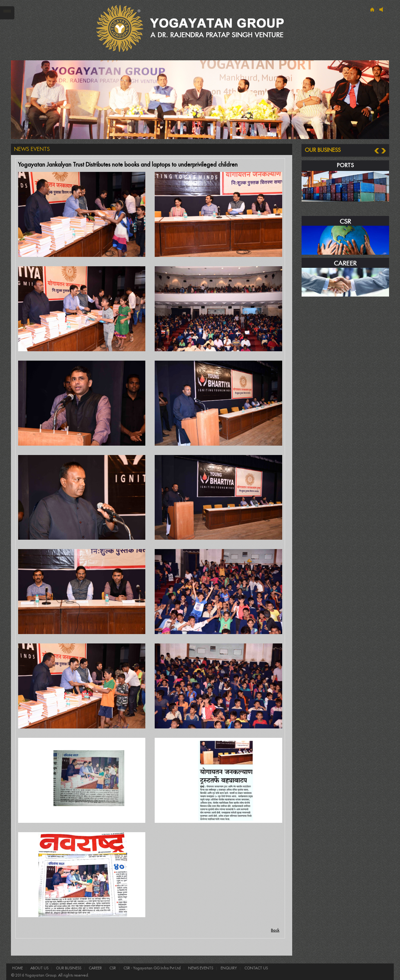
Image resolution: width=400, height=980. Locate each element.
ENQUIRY (228, 968)
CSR (112, 968)
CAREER (95, 968)
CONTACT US (256, 968)
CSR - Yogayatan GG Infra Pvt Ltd (152, 968)
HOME (17, 968)
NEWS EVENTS (200, 968)
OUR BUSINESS (68, 968)
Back (275, 930)
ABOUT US (39, 968)
